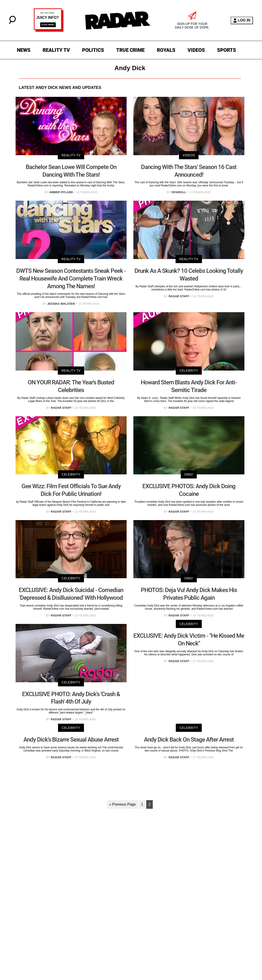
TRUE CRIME (130, 50)
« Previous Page (122, 804)
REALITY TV (56, 50)
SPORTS (227, 50)
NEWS (24, 50)
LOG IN (242, 20)
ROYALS (166, 50)
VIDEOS (196, 50)
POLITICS (93, 50)
